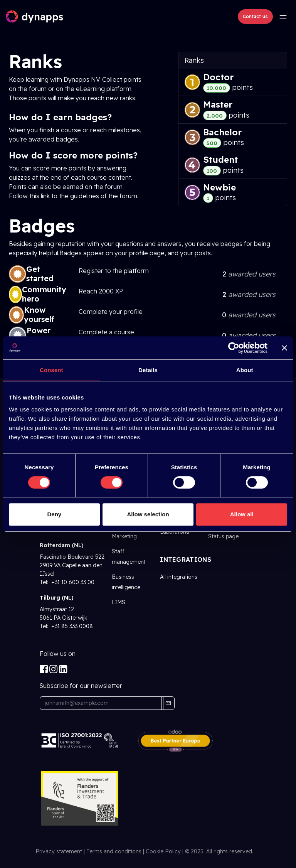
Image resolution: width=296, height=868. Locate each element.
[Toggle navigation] (283, 17)
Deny (54, 514)
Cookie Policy (163, 851)
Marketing (124, 536)
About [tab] (245, 370)
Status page (223, 536)
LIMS (119, 602)
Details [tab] (148, 370)
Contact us (255, 16)
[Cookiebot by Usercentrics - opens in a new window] (234, 348)
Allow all (242, 514)
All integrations (179, 577)
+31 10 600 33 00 (72, 582)
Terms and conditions (114, 851)
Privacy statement (59, 851)
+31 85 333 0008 (71, 626)
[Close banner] (284, 348)
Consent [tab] (51, 370)
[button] (168, 703)
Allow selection (148, 514)
